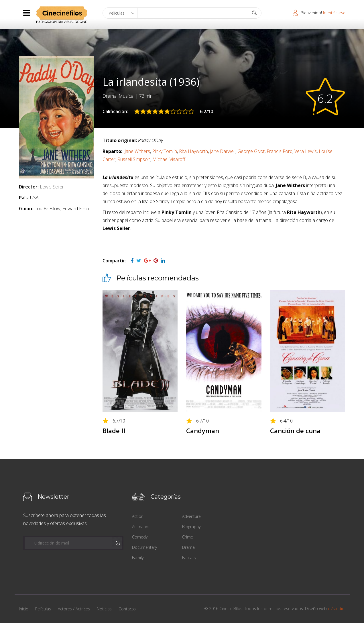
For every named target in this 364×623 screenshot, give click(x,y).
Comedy (140, 537)
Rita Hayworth (193, 151)
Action (138, 516)
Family (138, 558)
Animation (141, 527)
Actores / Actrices (74, 609)
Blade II (114, 431)
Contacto (127, 609)
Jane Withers (137, 151)
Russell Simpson (134, 159)
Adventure (191, 516)
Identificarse (334, 13)
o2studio (336, 609)
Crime (188, 537)
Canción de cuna (295, 431)
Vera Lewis (306, 151)
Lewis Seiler (52, 187)
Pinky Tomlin (165, 151)
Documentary (144, 547)
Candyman (203, 431)
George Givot (251, 151)
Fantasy (189, 558)
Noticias (104, 609)
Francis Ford (280, 151)
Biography (191, 527)
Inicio (24, 609)
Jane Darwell (223, 151)
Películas (43, 609)
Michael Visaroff (169, 159)
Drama (188, 547)
